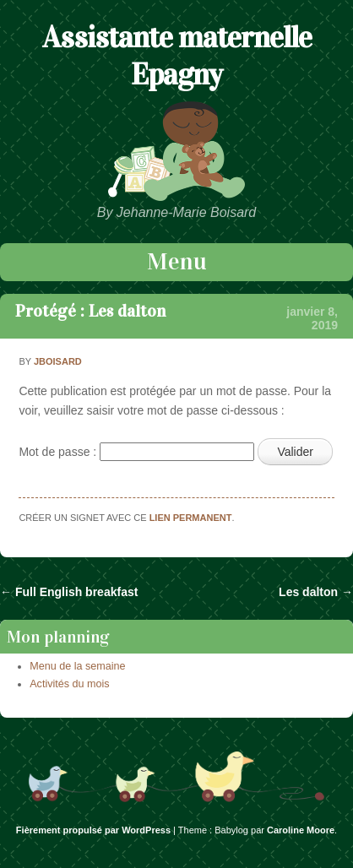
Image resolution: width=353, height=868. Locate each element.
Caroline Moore (301, 830)
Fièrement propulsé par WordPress (93, 830)
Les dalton (316, 592)
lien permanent (191, 518)
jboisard (58, 361)
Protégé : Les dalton (90, 311)
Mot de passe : (136, 452)
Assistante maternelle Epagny (177, 56)
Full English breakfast (69, 592)
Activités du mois (69, 684)
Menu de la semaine (77, 666)
